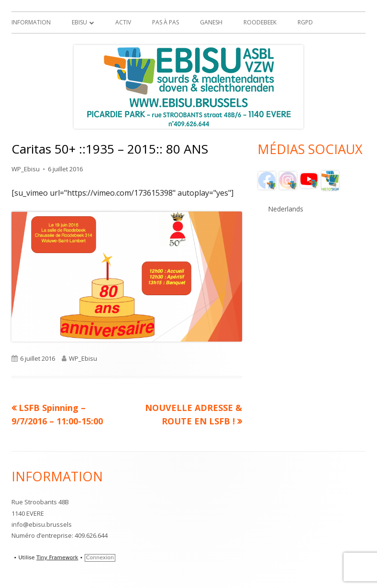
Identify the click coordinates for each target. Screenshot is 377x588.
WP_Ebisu (26, 169)
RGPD (305, 22)
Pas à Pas (166, 22)
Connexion (100, 558)
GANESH (211, 22)
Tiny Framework (57, 558)
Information (31, 22)
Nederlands (286, 209)
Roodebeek (260, 22)
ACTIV (123, 22)
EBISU (79, 22)
